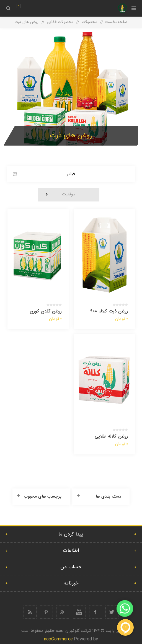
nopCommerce (58, 639)
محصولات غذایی (60, 22)
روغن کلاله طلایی (111, 436)
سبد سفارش (19, 6)
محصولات (89, 22)
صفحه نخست (116, 22)
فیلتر (71, 174)
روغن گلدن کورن (46, 311)
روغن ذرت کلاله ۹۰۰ (109, 311)
